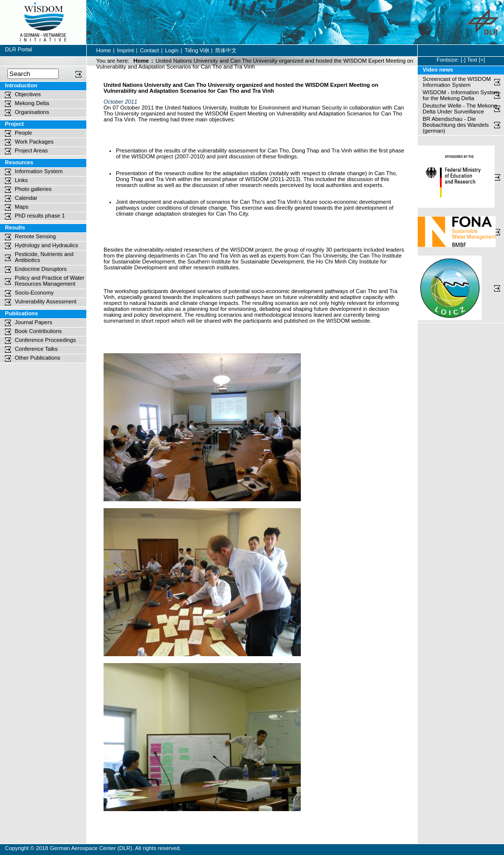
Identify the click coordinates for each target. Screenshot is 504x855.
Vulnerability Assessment (46, 301)
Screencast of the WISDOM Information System (457, 82)
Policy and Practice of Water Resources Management (50, 281)
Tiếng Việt (197, 50)
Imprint (125, 50)
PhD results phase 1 (40, 216)
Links (21, 180)
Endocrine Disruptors (41, 269)
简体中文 (226, 50)
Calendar (26, 198)
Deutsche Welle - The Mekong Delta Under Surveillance (460, 109)
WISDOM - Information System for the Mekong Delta (461, 95)
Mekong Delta (32, 103)
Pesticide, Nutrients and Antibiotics (44, 257)
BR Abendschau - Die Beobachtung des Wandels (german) (456, 125)
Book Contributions (38, 331)
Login (172, 50)
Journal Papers (34, 322)
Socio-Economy (34, 293)
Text (472, 60)
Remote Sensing (35, 236)
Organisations (32, 112)
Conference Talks (36, 349)
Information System (39, 171)
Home (104, 50)
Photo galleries (33, 189)
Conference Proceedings (45, 340)
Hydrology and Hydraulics (46, 245)
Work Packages (34, 142)
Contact (150, 50)
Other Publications (37, 358)
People (23, 133)
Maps (22, 207)
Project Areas (31, 150)
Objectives (28, 94)
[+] (482, 60)
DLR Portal (18, 49)
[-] (463, 60)
